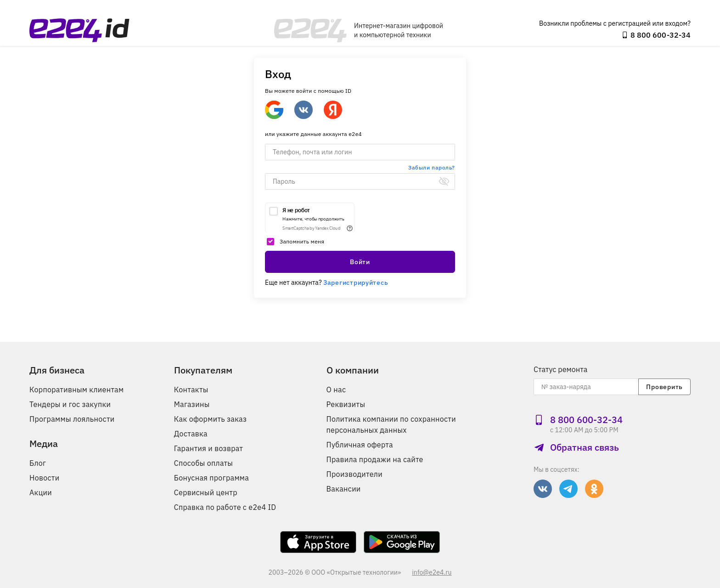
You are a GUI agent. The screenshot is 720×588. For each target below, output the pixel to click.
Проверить (664, 387)
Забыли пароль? (432, 167)
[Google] (274, 110)
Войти (360, 262)
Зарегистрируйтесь (356, 283)
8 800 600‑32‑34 (656, 35)
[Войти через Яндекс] (333, 110)
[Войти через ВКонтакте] (304, 110)
